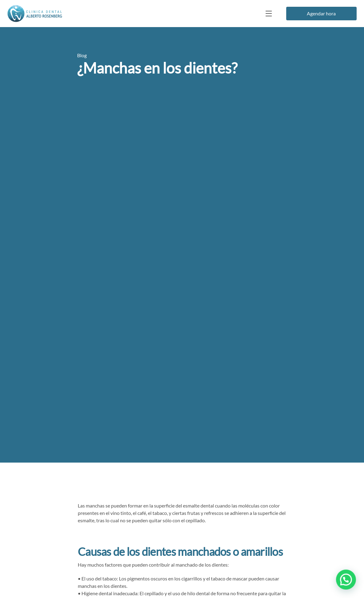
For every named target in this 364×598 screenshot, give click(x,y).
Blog (82, 55)
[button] (346, 581)
